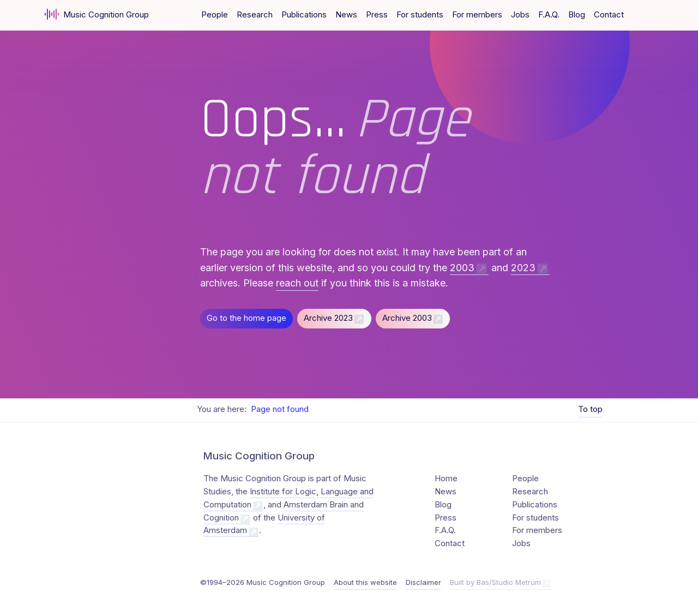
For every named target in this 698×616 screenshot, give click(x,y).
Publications (304, 15)
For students (420, 15)
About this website (365, 582)
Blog (577, 15)
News (346, 15)
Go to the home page (246, 318)
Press (377, 15)
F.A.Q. (549, 15)
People (215, 15)
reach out (297, 283)
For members (477, 15)
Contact (609, 15)
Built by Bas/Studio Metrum (495, 582)
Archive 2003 (407, 318)
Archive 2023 (328, 318)
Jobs (520, 15)
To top (590, 409)
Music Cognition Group (97, 14)
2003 (462, 268)
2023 (523, 268)
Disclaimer (423, 582)
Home (446, 479)
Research (255, 15)
